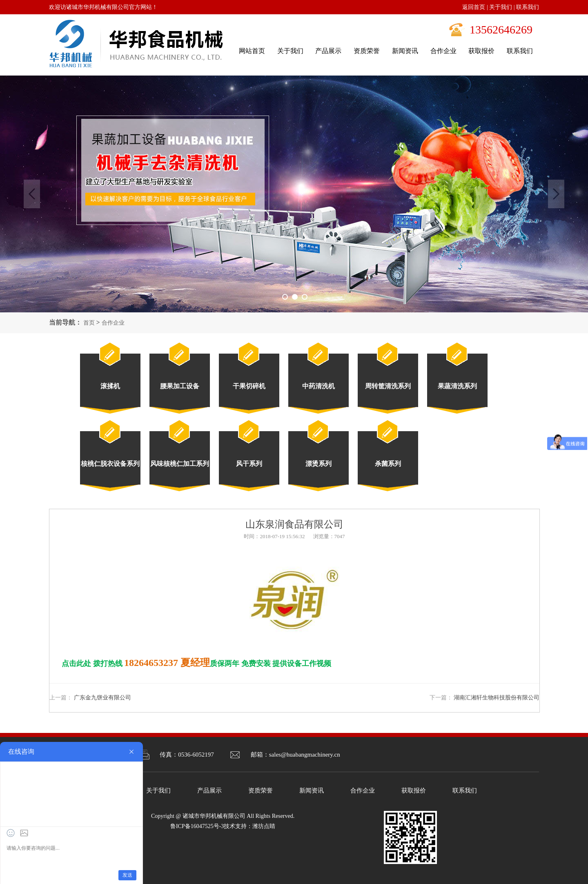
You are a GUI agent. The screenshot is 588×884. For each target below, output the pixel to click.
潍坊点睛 (264, 826)
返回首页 (474, 7)
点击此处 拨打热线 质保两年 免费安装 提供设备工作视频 (196, 664)
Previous (32, 194)
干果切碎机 (249, 386)
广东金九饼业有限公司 (102, 698)
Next (556, 194)
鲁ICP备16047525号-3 (197, 826)
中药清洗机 (318, 386)
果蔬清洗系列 (457, 386)
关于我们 (501, 7)
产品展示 (209, 790)
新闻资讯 (312, 790)
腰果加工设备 (180, 386)
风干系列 (249, 464)
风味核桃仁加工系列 (180, 464)
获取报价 (414, 790)
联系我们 (528, 7)
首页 (89, 323)
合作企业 (113, 323)
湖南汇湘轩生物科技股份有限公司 (497, 698)
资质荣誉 (261, 790)
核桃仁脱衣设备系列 (110, 464)
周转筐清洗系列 (388, 386)
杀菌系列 (388, 464)
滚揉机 (110, 386)
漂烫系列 (318, 464)
